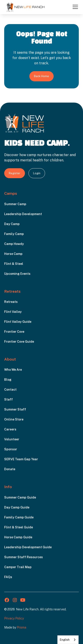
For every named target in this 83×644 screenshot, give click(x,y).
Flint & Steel (14, 264)
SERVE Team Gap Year (21, 459)
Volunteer (12, 439)
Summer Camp (15, 204)
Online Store (14, 419)
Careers (10, 429)
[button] (74, 7)
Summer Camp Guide (20, 497)
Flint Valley (13, 312)
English (65, 640)
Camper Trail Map (18, 567)
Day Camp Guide (17, 507)
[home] (26, 7)
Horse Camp (13, 254)
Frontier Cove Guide (19, 342)
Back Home (41, 76)
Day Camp (12, 224)
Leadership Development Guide (28, 547)
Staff (8, 399)
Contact (10, 390)
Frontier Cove (14, 332)
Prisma (22, 627)
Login (37, 173)
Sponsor (11, 449)
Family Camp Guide (19, 517)
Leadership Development (23, 214)
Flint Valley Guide (18, 322)
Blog (8, 380)
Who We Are (13, 370)
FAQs (8, 577)
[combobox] (68, 640)
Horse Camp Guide (18, 537)
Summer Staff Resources (24, 557)
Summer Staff (15, 409)
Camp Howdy (14, 244)
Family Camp (14, 234)
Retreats (11, 302)
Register (15, 173)
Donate (10, 469)
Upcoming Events (17, 274)
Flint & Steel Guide (19, 527)
